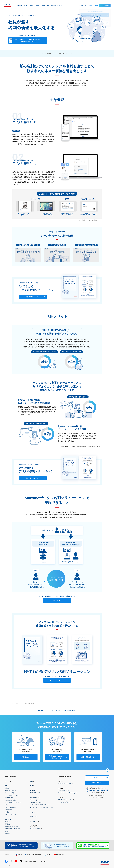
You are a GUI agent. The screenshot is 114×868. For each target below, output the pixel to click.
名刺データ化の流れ (10, 807)
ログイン (97, 778)
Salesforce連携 (9, 798)
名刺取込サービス (35, 793)
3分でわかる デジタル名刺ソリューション (42, 807)
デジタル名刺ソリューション (13, 802)
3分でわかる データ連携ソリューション (41, 805)
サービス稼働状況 (63, 802)
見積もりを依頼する (88, 757)
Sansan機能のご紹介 (36, 802)
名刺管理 (7, 788)
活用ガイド (8, 819)
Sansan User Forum (64, 790)
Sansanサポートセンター (65, 800)
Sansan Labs (8, 810)
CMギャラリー (34, 817)
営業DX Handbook (35, 828)
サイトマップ (34, 821)
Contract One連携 (10, 793)
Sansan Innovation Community (67, 793)
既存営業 (7, 824)
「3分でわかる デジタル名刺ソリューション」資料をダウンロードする (26, 41)
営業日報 (7, 834)
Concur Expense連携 (11, 800)
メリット (7, 781)
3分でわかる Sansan (36, 800)
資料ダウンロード (93, 5)
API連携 (7, 812)
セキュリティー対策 (10, 814)
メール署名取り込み (10, 790)
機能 (6, 786)
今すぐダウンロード (32, 297)
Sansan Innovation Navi (65, 784)
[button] (28, 255)
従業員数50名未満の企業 (12, 826)
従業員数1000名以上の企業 (12, 829)
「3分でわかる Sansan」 (56, 757)
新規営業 (7, 822)
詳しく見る (56, 600)
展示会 (7, 831)
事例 (31, 786)
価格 (31, 781)
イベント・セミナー (36, 812)
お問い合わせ (105, 5)
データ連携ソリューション (12, 795)
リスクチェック (9, 805)
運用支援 (33, 790)
